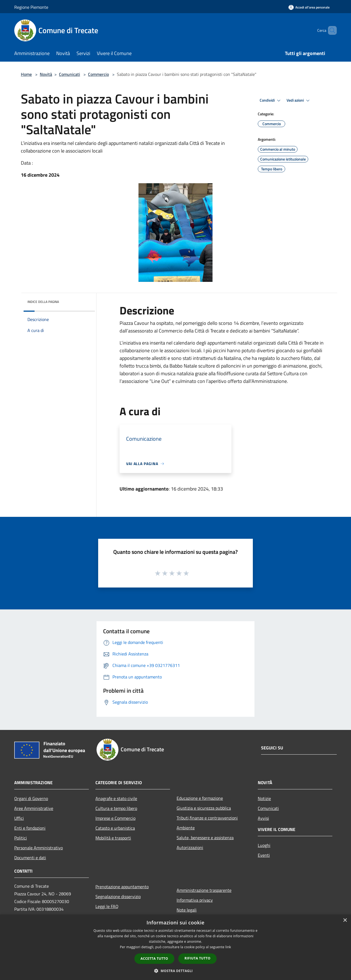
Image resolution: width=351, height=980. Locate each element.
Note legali (187, 910)
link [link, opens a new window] (228, 947)
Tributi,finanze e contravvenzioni (207, 818)
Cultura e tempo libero (116, 808)
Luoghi (264, 845)
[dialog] (175, 947)
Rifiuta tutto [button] (198, 958)
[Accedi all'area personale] (309, 7)
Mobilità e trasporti (113, 838)
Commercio (98, 74)
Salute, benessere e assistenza (205, 838)
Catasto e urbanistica (115, 828)
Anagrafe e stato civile (116, 798)
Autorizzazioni (190, 847)
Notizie (264, 798)
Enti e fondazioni (30, 828)
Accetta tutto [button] (154, 958)
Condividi (271, 101)
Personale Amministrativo (39, 848)
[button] (175, 971)
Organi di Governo (31, 798)
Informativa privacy (195, 900)
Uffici (19, 818)
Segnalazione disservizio (118, 896)
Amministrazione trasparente (204, 890)
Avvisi (263, 818)
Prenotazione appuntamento (122, 887)
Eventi (264, 855)
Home (26, 74)
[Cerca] (330, 30)
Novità (46, 74)
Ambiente (186, 828)
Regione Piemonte (31, 7)
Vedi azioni (299, 101)
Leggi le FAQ (107, 906)
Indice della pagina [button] (43, 302)
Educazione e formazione (200, 798)
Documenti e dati (30, 858)
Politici (21, 838)
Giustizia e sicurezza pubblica (204, 808)
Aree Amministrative (34, 808)
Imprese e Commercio (115, 818)
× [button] (345, 920)
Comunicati (70, 74)
